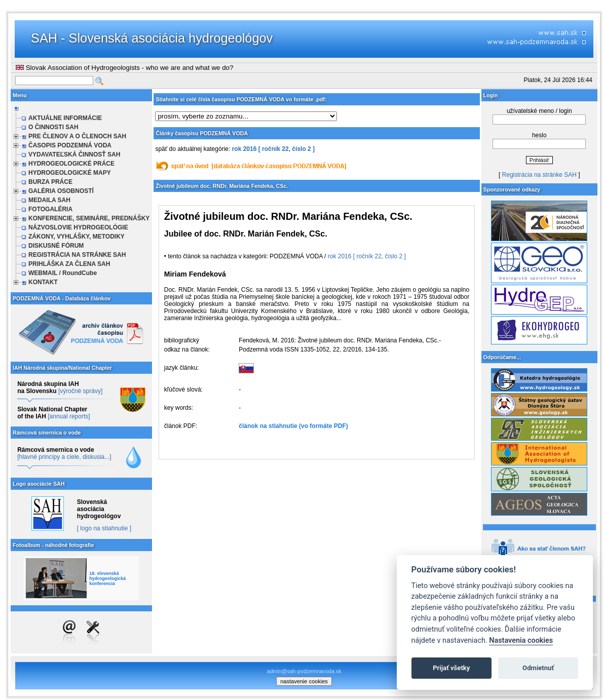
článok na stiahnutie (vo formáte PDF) (293, 426)
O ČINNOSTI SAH (53, 127)
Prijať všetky (451, 668)
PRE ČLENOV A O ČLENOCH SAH (77, 136)
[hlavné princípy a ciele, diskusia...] (64, 457)
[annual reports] (69, 416)
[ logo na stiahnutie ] (104, 528)
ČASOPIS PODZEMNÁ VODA (70, 145)
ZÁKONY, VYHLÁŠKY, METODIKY (77, 237)
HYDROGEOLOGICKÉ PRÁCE (71, 164)
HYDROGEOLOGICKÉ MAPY (70, 173)
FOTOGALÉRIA (50, 209)
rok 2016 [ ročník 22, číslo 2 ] (273, 149)
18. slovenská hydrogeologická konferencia (107, 578)
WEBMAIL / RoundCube (63, 273)
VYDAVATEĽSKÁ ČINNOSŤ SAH (74, 154)
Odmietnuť (538, 668)
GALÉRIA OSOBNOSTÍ (61, 191)
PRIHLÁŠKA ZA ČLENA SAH (69, 264)
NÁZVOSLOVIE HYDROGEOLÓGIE (78, 227)
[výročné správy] (80, 391)
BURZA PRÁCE (50, 182)
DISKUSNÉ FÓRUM (56, 246)
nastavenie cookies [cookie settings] (304, 681)
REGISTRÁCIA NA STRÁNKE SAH (77, 255)
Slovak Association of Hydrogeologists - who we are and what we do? (124, 68)
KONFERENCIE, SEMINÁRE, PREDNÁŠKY (89, 218)
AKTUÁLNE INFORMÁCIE (65, 118)
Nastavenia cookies (521, 640)
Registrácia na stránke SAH (539, 175)
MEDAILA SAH (49, 200)
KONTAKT (43, 282)
